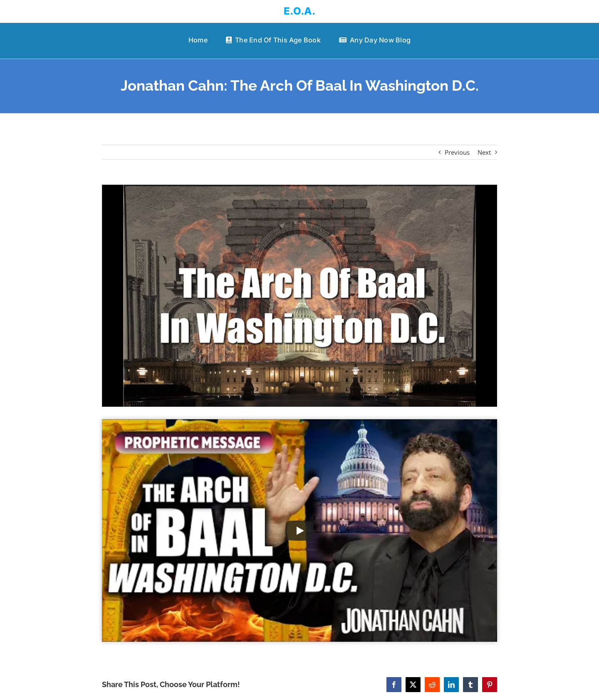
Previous (457, 152)
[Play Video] (299, 531)
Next (484, 152)
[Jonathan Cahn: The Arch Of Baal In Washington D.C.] (299, 296)
